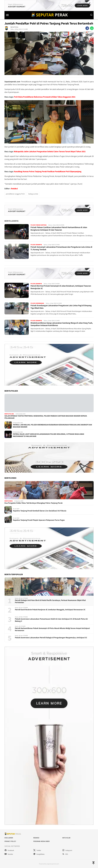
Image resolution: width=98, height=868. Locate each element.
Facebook (9, 850)
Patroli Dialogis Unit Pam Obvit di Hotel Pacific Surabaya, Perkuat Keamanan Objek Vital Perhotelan (50, 601)
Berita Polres (14, 27)
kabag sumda (33, 194)
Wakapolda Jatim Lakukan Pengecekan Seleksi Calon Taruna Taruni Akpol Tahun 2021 (50, 152)
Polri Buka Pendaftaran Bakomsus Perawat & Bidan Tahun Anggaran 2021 (45, 97)
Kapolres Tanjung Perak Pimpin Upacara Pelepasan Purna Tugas (39, 520)
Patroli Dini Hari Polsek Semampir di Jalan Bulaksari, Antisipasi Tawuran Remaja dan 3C (61, 287)
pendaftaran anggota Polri (15, 194)
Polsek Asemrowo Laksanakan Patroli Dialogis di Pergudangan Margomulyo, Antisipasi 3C (51, 638)
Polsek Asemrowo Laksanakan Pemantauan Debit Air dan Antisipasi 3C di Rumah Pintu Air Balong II (51, 620)
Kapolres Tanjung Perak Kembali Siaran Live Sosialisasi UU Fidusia (40, 511)
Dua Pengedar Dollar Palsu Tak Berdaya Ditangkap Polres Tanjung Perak (33, 503)
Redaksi (14, 189)
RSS (65, 854)
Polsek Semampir (36, 245)
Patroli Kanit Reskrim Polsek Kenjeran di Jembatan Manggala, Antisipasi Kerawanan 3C (50, 610)
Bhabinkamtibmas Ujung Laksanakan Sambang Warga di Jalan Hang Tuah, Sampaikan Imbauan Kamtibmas (62, 324)
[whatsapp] (92, 28)
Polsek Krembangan (37, 303)
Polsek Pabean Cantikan (38, 225)
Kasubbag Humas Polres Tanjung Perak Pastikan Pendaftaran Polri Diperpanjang (48, 172)
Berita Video (9, 501)
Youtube (9, 854)
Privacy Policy (10, 841)
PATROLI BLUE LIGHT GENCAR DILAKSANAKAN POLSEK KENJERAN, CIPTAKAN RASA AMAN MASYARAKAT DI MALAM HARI (49, 435)
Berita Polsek (9, 414)
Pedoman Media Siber (41, 841)
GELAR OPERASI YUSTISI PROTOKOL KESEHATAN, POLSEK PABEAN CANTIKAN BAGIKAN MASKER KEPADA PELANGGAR (46, 417)
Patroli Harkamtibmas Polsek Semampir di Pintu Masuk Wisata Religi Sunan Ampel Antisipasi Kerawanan (52, 629)
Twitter (37, 850)
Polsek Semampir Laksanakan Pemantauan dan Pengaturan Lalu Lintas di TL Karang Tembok (61, 248)
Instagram (67, 850)
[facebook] (87, 28)
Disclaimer (9, 838)
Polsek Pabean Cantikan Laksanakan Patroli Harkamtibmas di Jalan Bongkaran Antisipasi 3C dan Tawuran (59, 229)
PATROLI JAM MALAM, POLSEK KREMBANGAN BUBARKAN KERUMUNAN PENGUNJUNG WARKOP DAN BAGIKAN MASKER (52, 426)
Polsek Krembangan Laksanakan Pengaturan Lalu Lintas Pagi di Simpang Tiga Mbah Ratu (61, 307)
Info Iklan (66, 838)
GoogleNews (39, 854)
